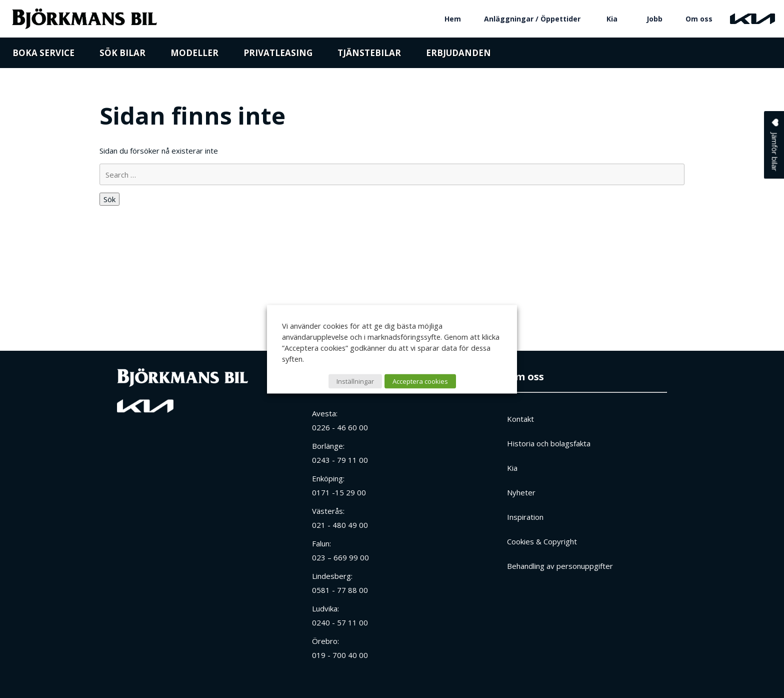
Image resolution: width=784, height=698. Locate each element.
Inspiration (525, 517)
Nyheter (521, 492)
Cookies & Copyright (542, 541)
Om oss (699, 19)
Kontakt (520, 419)
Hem (453, 19)
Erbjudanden (458, 56)
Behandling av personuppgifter (560, 566)
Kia (612, 19)
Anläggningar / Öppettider (532, 19)
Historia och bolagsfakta (549, 443)
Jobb (654, 19)
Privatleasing (278, 56)
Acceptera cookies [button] (420, 381)
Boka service (43, 56)
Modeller (194, 56)
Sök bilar (122, 56)
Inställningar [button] (355, 381)
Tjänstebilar (369, 56)
